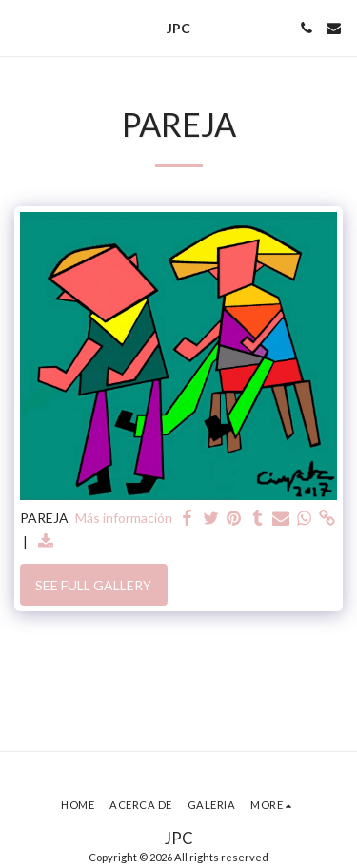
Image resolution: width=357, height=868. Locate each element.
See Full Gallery (93, 585)
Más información (124, 518)
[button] (21, 28)
